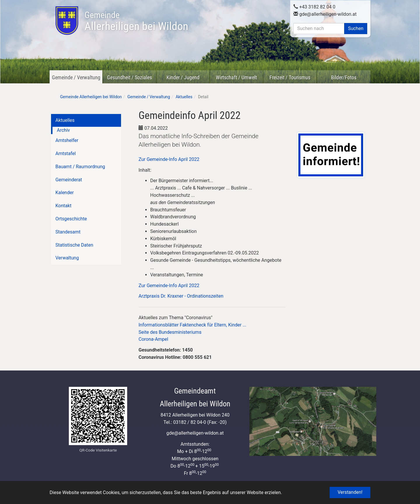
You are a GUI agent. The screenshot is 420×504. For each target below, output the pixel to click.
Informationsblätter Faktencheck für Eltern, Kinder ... (192, 325)
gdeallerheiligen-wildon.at (325, 14)
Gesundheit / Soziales (129, 77)
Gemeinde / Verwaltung (76, 77)
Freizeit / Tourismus (290, 77)
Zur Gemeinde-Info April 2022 (169, 159)
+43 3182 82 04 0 (314, 7)
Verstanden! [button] (350, 492)
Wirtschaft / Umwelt (236, 77)
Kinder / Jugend (183, 77)
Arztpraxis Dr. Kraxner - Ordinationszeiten (181, 296)
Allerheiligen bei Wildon (136, 21)
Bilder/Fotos (344, 77)
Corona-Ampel (153, 339)
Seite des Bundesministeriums (170, 332)
